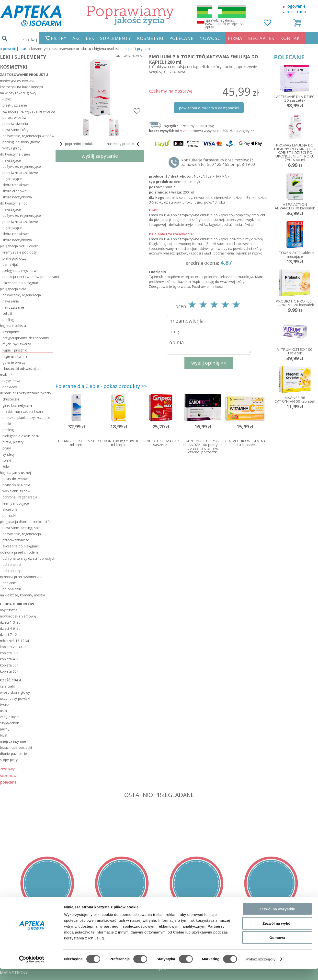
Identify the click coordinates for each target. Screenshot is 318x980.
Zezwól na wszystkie (277, 920)
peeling (8, 320)
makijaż (6, 375)
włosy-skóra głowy (15, 692)
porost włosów (14, 117)
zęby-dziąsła (10, 717)
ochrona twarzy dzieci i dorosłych (28, 558)
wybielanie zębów (16, 491)
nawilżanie (11, 301)
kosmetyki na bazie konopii (21, 87)
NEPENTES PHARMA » (212, 176)
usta (3, 711)
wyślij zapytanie (100, 156)
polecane (8, 782)
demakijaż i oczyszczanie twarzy (26, 393)
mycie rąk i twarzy (17, 344)
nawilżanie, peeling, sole (22, 528)
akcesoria (10, 509)
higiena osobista (13, 326)
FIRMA (235, 38)
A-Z (76, 38)
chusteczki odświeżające (22, 369)
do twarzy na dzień (15, 154)
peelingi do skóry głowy (21, 142)
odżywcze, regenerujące (22, 166)
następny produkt (124, 144)
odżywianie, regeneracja (22, 295)
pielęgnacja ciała (13, 289)
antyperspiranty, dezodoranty (26, 338)
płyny (7, 448)
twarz (4, 705)
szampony (11, 332)
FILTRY (59, 38)
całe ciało (8, 686)
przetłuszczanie (15, 105)
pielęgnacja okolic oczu (21, 436)
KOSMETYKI (150, 38)
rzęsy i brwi (11, 381)
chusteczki (11, 399)
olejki (7, 424)
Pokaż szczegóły (261, 970)
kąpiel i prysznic (138, 48)
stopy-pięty (9, 760)
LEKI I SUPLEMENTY (108, 38)
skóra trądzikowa (16, 185)
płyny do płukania (16, 485)
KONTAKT (292, 38)
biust (4, 735)
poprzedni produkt (76, 144)
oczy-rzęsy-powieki (15, 698)
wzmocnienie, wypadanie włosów (28, 111)
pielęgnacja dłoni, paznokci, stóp (26, 522)
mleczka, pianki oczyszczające (26, 417)
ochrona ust (12, 564)
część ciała (11, 680)
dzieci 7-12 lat (11, 635)
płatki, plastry (13, 442)
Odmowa (277, 949)
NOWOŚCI (211, 38)
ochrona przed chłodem (19, 552)
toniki (7, 460)
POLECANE (181, 38)
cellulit (7, 313)
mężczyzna (9, 610)
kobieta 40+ (9, 659)
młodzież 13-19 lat (15, 641)
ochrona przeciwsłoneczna (21, 577)
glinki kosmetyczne (17, 405)
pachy (5, 729)
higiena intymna (15, 356)
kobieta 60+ (9, 671)
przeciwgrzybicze (16, 540)
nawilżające (12, 160)
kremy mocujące (16, 503)
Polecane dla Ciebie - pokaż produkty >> (101, 386)
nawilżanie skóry (15, 130)
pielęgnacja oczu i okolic (19, 246)
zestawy (7, 769)
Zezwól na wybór (277, 935)
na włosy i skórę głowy (18, 93)
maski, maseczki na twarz (23, 411)
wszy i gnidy (12, 148)
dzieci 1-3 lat (10, 622)
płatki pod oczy (14, 258)
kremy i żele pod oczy (20, 252)
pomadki (9, 515)
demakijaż (11, 264)
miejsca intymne (13, 741)
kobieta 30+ (9, 653)
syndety (9, 454)
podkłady (10, 387)
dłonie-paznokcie (13, 754)
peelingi (8, 430)
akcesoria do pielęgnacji (21, 283)
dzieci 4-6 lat (10, 628)
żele (6, 466)
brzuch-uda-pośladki (16, 747)
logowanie (296, 6)
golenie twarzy (14, 362)
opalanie (9, 583)
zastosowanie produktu (24, 75)
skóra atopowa (14, 191)
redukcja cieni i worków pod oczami (28, 277)
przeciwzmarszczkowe (20, 173)
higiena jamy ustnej (15, 473)
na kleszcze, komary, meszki (23, 595)
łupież (7, 99)
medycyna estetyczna (17, 81)
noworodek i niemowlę (18, 616)
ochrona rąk (12, 571)
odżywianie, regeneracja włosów (28, 136)
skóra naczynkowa (17, 197)
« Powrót (8, 48)
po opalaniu (12, 589)
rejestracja (296, 12)
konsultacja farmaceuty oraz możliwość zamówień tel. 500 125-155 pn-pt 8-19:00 (218, 162)
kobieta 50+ (9, 665)
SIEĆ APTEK (261, 38)
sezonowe (9, 775)
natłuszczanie (13, 307)
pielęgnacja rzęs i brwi (20, 271)
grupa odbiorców (17, 604)
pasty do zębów (15, 479)
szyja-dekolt (10, 723)
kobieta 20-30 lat (13, 647)
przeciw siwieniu (15, 124)
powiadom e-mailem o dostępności (209, 108)
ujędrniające (12, 179)
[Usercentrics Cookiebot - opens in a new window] (32, 970)
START (24, 48)
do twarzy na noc (14, 203)
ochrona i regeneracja (20, 497)
